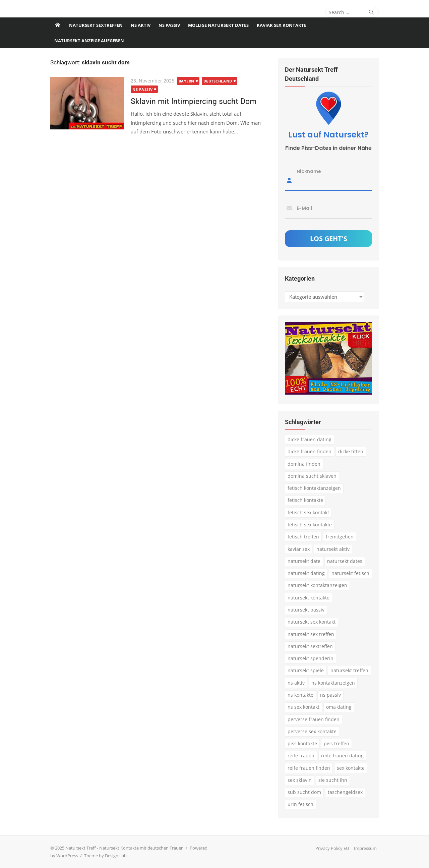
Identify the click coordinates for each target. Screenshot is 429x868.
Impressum (365, 848)
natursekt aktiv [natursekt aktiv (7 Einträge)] (333, 549)
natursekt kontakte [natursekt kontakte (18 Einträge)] (309, 598)
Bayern (187, 81)
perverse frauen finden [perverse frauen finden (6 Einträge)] (314, 719)
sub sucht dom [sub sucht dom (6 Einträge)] (304, 792)
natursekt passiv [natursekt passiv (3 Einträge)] (306, 610)
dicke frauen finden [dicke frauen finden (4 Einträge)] (310, 451)
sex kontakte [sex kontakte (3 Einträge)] (351, 768)
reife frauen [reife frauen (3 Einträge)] (301, 756)
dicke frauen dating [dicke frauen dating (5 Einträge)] (310, 439)
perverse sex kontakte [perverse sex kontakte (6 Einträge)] (312, 731)
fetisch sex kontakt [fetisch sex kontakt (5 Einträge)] (308, 512)
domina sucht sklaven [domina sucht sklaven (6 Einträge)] (312, 476)
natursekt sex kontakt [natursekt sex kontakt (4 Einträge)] (312, 622)
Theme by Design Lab (105, 856)
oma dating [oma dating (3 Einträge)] (339, 707)
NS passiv (169, 25)
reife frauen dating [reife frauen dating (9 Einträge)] (342, 756)
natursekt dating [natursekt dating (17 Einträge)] (306, 573)
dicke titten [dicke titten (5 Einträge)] (351, 451)
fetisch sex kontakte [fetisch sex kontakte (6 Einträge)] (310, 525)
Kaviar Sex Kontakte (282, 25)
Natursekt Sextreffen (96, 25)
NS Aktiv (141, 25)
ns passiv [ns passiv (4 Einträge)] (330, 695)
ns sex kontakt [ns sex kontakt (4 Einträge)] (303, 707)
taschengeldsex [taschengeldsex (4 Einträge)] (345, 792)
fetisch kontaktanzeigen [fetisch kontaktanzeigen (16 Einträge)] (314, 488)
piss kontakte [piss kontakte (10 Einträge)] (302, 743)
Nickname (309, 171)
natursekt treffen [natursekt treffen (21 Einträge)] (349, 670)
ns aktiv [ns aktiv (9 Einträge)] (296, 683)
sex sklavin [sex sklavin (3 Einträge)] (300, 780)
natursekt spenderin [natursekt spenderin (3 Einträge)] (311, 658)
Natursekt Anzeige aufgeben (89, 41)
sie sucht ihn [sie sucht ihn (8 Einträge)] (333, 780)
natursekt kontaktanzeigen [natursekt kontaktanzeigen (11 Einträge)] (317, 585)
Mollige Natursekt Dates (218, 25)
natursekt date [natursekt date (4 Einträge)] (304, 561)
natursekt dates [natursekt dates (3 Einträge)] (345, 561)
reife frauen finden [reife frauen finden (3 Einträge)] (309, 768)
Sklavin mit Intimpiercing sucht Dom (194, 101)
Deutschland (218, 81)
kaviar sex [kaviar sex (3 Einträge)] (299, 549)
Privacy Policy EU (332, 848)
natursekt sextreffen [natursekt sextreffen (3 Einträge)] (310, 646)
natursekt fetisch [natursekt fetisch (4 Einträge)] (350, 573)
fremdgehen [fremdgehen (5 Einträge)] (340, 537)
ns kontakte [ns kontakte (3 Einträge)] (300, 695)
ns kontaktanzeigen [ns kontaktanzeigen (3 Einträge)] (333, 683)
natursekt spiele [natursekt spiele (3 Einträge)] (306, 670)
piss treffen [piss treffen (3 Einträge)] (336, 743)
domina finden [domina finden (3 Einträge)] (304, 464)
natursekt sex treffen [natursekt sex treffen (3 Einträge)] (311, 634)
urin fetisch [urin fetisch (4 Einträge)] (300, 804)
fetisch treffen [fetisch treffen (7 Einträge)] (303, 537)
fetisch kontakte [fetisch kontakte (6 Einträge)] (305, 500)
